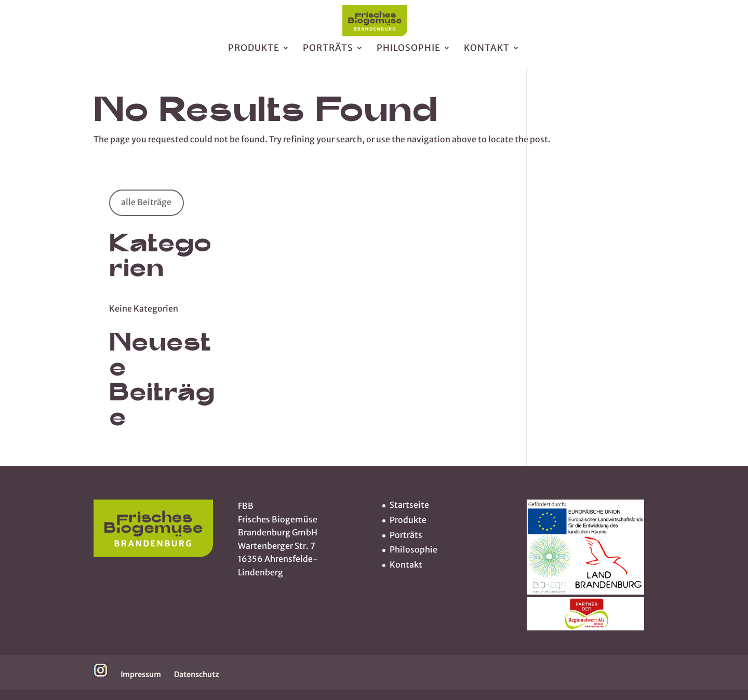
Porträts (328, 53)
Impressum (141, 675)
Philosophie (409, 53)
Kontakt (487, 53)
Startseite (409, 505)
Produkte (254, 53)
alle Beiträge (146, 202)
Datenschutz (196, 675)
